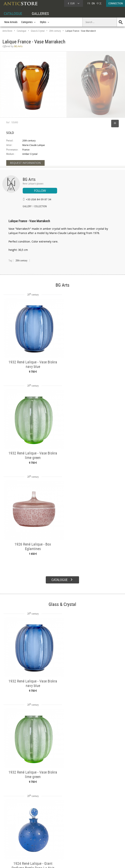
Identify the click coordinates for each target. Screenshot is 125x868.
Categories (33, 832)
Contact (90, 838)
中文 (99, 3)
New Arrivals (11, 22)
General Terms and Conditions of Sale (70, 861)
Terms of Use (43, 861)
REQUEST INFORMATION (25, 163)
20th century (55, 31)
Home (89, 834)
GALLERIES (40, 13)
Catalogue (22, 31)
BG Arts (29, 179)
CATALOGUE (13, 13)
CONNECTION (116, 3)
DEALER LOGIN (14, 836)
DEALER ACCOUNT (12, 828)
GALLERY (27, 207)
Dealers (57, 832)
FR (89, 3)
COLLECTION (40, 207)
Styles (31, 837)
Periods (32, 841)
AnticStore (7, 31)
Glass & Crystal (38, 31)
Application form (14, 845)
